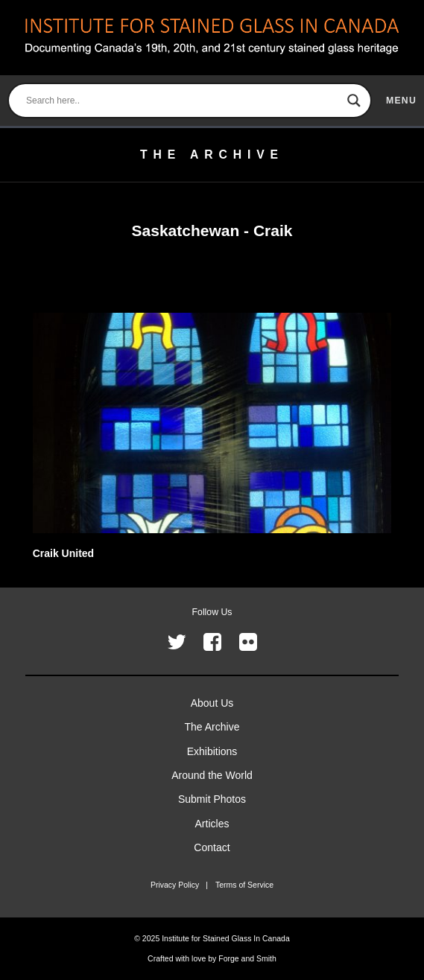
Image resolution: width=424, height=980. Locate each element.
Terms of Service (244, 885)
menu (401, 101)
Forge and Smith (247, 958)
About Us (212, 703)
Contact (212, 847)
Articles (212, 824)
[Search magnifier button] (354, 101)
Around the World (212, 775)
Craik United (63, 553)
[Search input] (183, 101)
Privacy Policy (175, 885)
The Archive (212, 727)
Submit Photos (212, 799)
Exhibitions (212, 751)
